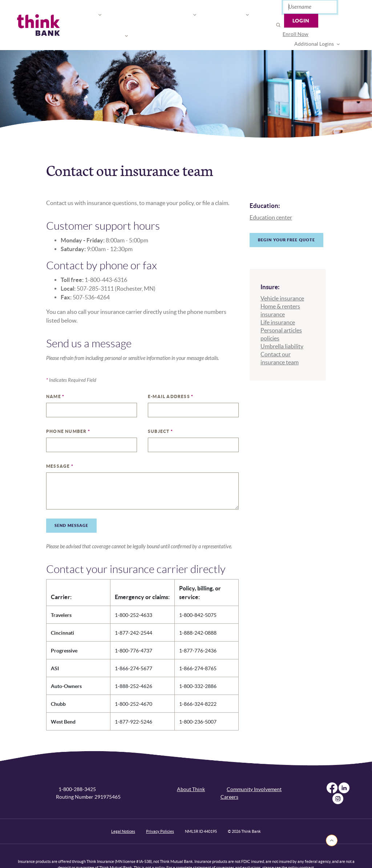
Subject (160, 414)
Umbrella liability (282, 329)
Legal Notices (123, 814)
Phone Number (68, 414)
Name (55, 379)
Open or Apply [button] (224, 17)
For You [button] (79, 17)
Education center (271, 200)
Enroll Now (278, 25)
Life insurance (278, 305)
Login (338, 9)
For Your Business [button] (128, 17)
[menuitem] (278, 25)
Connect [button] (179, 17)
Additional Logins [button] (322, 25)
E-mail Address (171, 379)
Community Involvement (254, 772)
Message (60, 449)
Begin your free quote (286, 223)
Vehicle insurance (282, 281)
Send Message (71, 508)
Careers (229, 780)
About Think (191, 772)
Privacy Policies (160, 814)
